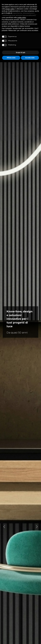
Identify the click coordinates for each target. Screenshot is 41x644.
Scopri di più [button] (20, 52)
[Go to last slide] (4, 527)
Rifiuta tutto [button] (11, 58)
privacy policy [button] (10, 9)
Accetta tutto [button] (30, 58)
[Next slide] (37, 527)
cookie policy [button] (22, 18)
